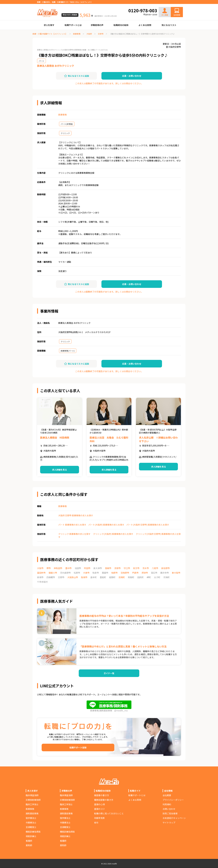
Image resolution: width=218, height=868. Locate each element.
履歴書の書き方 (102, 795)
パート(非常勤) (67, 124)
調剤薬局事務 (32, 813)
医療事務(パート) (68, 351)
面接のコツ (99, 809)
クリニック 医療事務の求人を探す (74, 534)
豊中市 (68, 568)
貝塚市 (117, 568)
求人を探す (49, 25)
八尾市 (155, 568)
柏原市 (114, 573)
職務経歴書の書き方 (104, 800)
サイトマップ (169, 823)
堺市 (49, 568)
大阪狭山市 (73, 577)
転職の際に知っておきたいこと (109, 813)
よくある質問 (145, 25)
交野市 (101, 34)
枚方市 (136, 568)
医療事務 (77, 34)
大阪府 (89, 34)
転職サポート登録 (78, 747)
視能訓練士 (31, 836)
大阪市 (40, 568)
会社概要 (167, 795)
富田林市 (41, 573)
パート (41, 61)
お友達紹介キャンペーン (174, 818)
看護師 (29, 841)
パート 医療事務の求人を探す (72, 525)
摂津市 (145, 573)
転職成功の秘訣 (121, 25)
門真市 (135, 573)
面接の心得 (99, 804)
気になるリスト (169, 25)
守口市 (127, 568)
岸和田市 (58, 568)
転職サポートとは (73, 25)
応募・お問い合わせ (132, 76)
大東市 (86, 573)
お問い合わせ (174, 5)
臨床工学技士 (32, 804)
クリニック (65, 133)
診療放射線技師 (33, 800)
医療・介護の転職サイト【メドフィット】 (50, 34)
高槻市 (108, 568)
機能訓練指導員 (33, 832)
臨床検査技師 (32, 795)
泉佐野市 (165, 568)
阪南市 (84, 577)
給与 (96, 823)
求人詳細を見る (59, 470)
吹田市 (87, 568)
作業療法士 (31, 823)
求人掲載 (165, 12)
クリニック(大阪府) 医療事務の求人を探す (113, 534)
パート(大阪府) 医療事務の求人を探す (106, 525)
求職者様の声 (97, 25)
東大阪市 (176, 573)
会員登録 (177, 15)
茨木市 (146, 568)
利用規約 (167, 804)
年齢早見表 (99, 818)
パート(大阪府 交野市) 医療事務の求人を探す (148, 525)
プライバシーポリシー (173, 800)
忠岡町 (122, 577)
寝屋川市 (53, 573)
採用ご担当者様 (170, 813)
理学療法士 (31, 818)
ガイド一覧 (109, 673)
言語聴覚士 (31, 827)
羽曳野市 (125, 573)
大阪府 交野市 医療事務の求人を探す (76, 515)
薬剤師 (29, 845)
